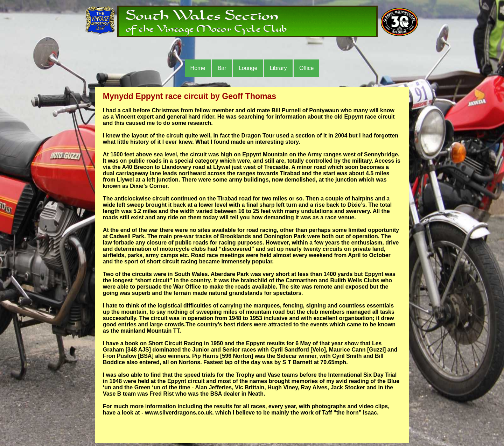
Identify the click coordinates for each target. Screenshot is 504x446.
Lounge (248, 68)
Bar (222, 68)
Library (278, 68)
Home (198, 68)
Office (307, 68)
